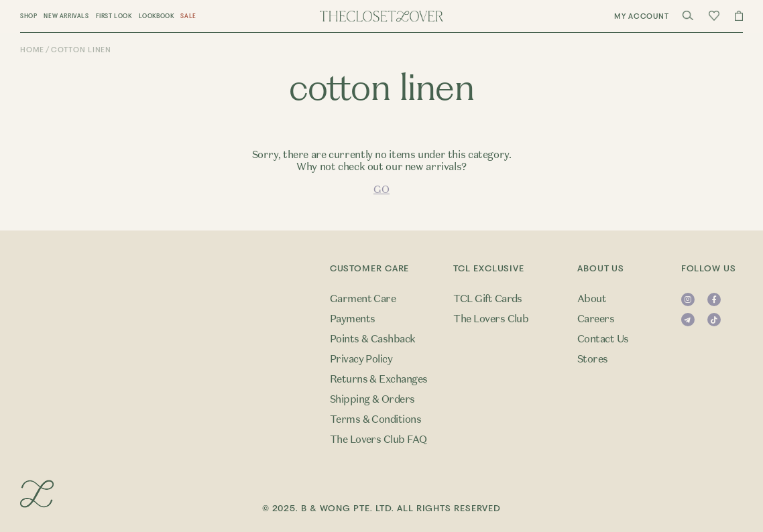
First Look (114, 16)
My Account (642, 16)
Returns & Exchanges (379, 379)
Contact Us (603, 339)
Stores (593, 359)
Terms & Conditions (376, 419)
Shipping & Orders (372, 399)
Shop (28, 16)
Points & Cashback (373, 339)
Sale (188, 16)
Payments (353, 319)
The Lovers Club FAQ (378, 440)
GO (381, 190)
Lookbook (157, 16)
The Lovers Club (491, 319)
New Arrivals (66, 16)
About (592, 299)
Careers (596, 319)
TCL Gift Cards (488, 299)
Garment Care (363, 299)
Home (32, 50)
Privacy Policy (361, 359)
